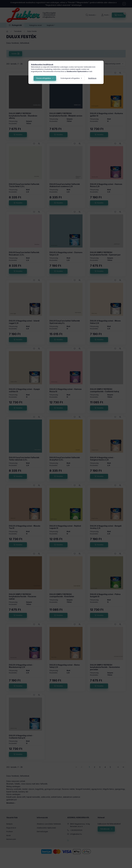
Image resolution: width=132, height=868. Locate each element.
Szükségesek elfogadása (70, 78)
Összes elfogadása (44, 78)
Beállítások (92, 78)
